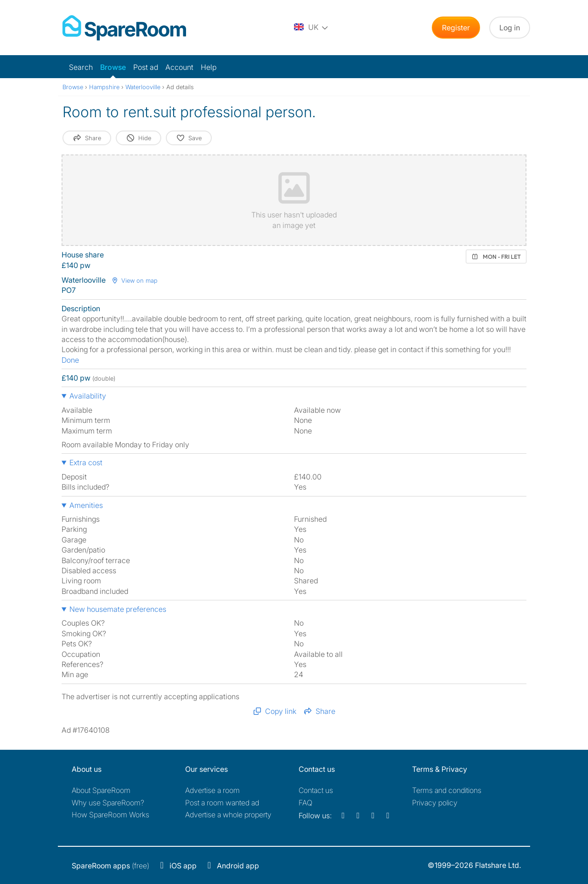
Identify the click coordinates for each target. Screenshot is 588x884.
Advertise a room (212, 790)
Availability (88, 396)
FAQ (305, 803)
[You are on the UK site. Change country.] (311, 28)
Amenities (86, 505)
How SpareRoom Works (110, 815)
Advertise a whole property (228, 815)
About (101, 790)
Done (70, 360)
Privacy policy (435, 803)
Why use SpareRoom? (108, 803)
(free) (110, 866)
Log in (510, 28)
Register (456, 28)
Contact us (316, 790)
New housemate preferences (118, 609)
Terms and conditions (447, 790)
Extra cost (86, 462)
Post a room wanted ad (222, 803)
